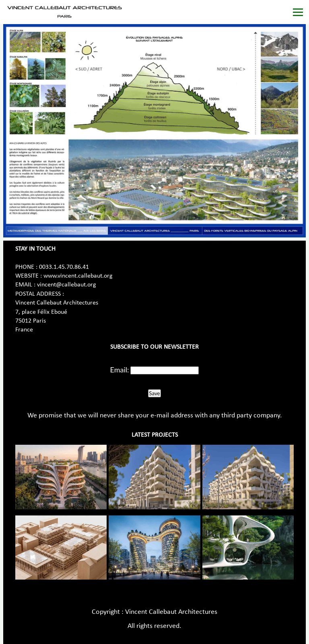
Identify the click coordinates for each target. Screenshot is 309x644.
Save (154, 393)
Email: (120, 370)
